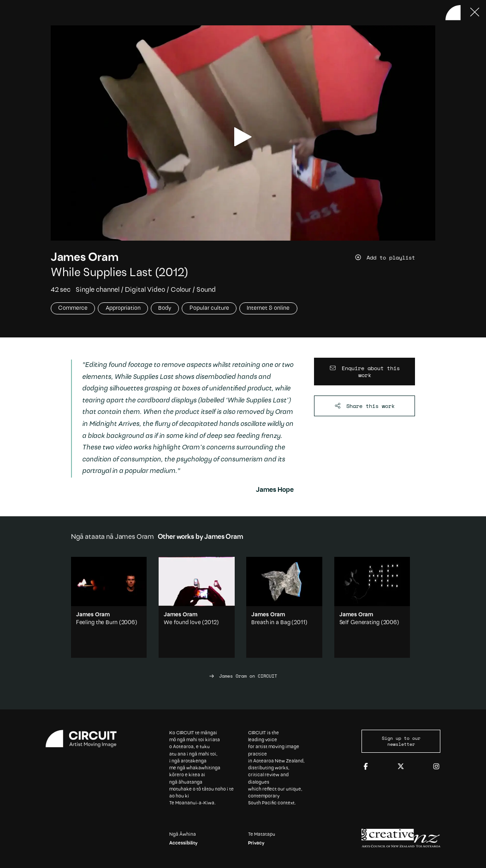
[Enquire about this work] (365, 372)
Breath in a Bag (271, 623)
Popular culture (209, 308)
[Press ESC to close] (475, 13)
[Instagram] (436, 767)
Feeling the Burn (97, 623)
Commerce (73, 308)
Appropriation (123, 308)
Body (165, 308)
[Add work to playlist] (395, 258)
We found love (182, 623)
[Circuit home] (85, 739)
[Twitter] (401, 767)
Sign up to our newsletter (401, 741)
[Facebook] (366, 767)
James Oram (84, 258)
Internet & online (268, 308)
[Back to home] (453, 13)
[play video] (243, 137)
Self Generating (359, 623)
